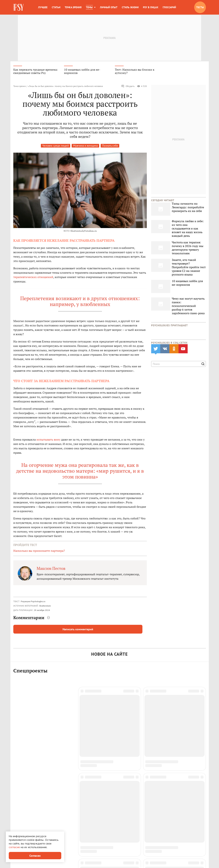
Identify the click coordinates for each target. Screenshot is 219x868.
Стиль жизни (130, 7)
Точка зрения (73, 7)
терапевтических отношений (33, 278)
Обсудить (128, 87)
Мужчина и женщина (85, 146)
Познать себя (110, 146)
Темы (89, 7)
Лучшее (43, 7)
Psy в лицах (151, 7)
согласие (14, 847)
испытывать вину (48, 440)
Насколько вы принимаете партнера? (39, 551)
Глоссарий (169, 7)
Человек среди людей (56, 146)
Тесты (200, 7)
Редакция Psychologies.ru (33, 602)
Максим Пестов (51, 569)
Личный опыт (109, 7)
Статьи (56, 7)
